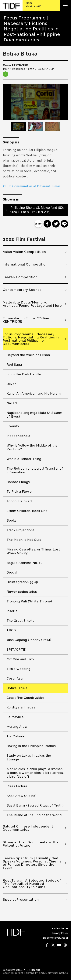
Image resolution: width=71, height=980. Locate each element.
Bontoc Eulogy (18, 482)
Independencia (18, 436)
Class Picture (17, 786)
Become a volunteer (56, 938)
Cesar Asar (15, 678)
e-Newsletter (60, 928)
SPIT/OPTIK (16, 650)
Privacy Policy (60, 933)
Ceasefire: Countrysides (26, 698)
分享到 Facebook (47, 224)
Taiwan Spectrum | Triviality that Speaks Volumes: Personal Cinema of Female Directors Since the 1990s (32, 863)
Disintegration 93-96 (23, 582)
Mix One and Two (20, 659)
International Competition (25, 264)
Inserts (12, 611)
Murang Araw (17, 727)
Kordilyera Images (21, 707)
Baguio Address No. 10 (25, 563)
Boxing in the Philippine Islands (31, 746)
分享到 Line (64, 224)
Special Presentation (21, 899)
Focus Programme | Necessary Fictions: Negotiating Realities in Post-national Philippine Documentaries (31, 339)
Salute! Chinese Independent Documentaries (28, 828)
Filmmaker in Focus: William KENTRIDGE (27, 320)
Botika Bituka (17, 688)
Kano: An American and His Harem (34, 394)
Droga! (12, 572)
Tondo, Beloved (19, 501)
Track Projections (21, 530)
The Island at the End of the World (34, 815)
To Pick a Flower (20, 492)
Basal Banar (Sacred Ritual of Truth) (35, 805)
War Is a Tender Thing (24, 459)
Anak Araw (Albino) (22, 796)
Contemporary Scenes (22, 290)
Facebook (47, 945)
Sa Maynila (15, 717)
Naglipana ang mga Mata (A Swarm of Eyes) (34, 415)
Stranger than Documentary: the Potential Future (31, 844)
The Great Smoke (21, 621)
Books (12, 521)
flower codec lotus (22, 592)
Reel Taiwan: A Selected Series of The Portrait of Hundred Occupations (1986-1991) (32, 884)
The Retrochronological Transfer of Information (35, 470)
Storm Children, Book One (27, 511)
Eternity (13, 426)
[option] (35, 102)
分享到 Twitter (56, 224)
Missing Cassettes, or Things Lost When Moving (33, 551)
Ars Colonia (16, 736)
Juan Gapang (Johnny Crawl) (29, 640)
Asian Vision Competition (24, 252)
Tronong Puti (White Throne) (29, 601)
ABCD (11, 630)
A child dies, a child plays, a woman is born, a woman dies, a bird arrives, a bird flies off (35, 773)
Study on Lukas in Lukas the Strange (29, 757)
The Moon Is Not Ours (24, 540)
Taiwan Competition (20, 277)
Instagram (65, 945)
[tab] (35, 210)
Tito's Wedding (19, 669)
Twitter (53, 945)
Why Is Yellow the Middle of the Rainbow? (32, 447)
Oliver (11, 384)
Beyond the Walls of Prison (28, 355)
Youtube (59, 945)
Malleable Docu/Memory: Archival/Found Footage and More (32, 304)
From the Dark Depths (24, 374)
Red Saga (14, 365)
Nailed (12, 403)
